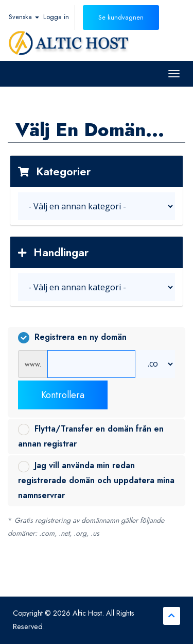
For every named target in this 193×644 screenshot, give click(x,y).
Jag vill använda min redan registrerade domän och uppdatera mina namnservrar (96, 480)
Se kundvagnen (121, 17)
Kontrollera (63, 395)
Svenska (24, 17)
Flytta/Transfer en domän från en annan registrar (91, 436)
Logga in (56, 17)
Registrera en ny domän (72, 337)
